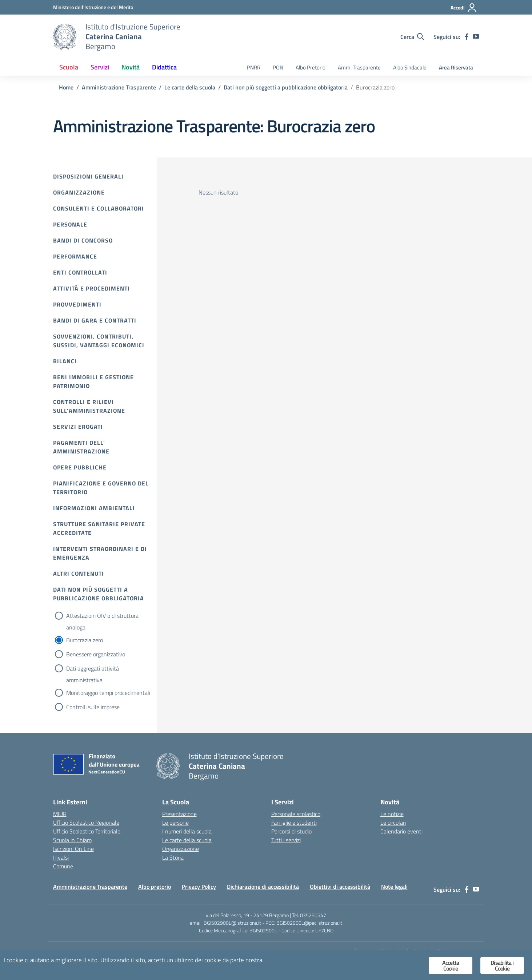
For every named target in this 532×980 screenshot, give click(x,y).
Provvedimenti (77, 304)
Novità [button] (131, 67)
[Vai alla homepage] (65, 37)
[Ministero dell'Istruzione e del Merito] (93, 7)
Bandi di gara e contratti (95, 320)
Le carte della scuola (187, 840)
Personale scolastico (296, 814)
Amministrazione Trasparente (90, 887)
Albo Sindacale (410, 67)
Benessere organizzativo (96, 654)
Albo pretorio (155, 887)
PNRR (254, 67)
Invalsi (61, 857)
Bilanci (65, 361)
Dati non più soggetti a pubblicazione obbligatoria (99, 594)
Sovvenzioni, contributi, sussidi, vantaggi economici (99, 341)
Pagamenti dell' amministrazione (81, 447)
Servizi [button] (100, 67)
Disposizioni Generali (88, 176)
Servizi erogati (78, 427)
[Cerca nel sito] (412, 37)
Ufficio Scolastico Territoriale (87, 831)
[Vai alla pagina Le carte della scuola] (190, 87)
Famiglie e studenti (294, 823)
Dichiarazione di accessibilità (263, 887)
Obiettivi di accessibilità (340, 887)
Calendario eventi (401, 831)
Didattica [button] (164, 67)
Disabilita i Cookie (502, 965)
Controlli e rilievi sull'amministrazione (89, 406)
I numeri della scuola (187, 831)
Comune (63, 866)
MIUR (60, 814)
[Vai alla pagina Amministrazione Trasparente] (119, 87)
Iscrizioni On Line (73, 849)
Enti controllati (80, 272)
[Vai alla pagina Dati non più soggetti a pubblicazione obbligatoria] (286, 87)
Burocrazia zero (85, 640)
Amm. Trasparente (359, 67)
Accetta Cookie (451, 965)
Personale (70, 224)
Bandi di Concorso (83, 240)
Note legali (394, 887)
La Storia (173, 857)
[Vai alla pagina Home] (66, 87)
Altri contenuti (79, 573)
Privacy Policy (199, 887)
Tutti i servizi (286, 840)
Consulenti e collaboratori (99, 208)
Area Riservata (456, 67)
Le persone (175, 823)
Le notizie (392, 814)
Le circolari (393, 823)
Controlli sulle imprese (93, 707)
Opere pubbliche (80, 467)
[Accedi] (464, 8)
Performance (75, 256)
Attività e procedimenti (91, 288)
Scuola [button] (69, 67)
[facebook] (467, 37)
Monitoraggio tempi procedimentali (108, 693)
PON (278, 67)
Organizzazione (79, 192)
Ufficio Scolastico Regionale (86, 823)
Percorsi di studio (291, 831)
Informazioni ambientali (94, 508)
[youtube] (476, 37)
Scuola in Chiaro (72, 840)
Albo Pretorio (311, 67)
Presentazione (179, 814)
